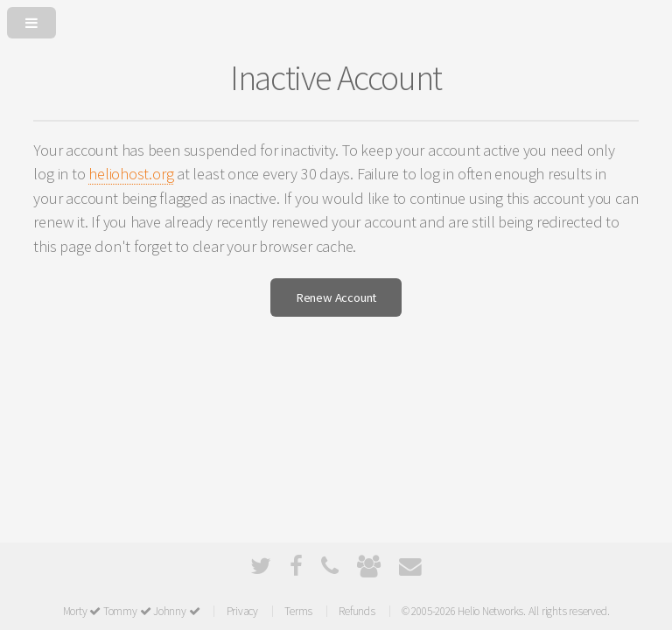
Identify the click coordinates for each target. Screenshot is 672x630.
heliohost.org (131, 174)
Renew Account (336, 297)
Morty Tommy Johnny (132, 611)
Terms (298, 611)
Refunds (357, 611)
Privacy (242, 611)
